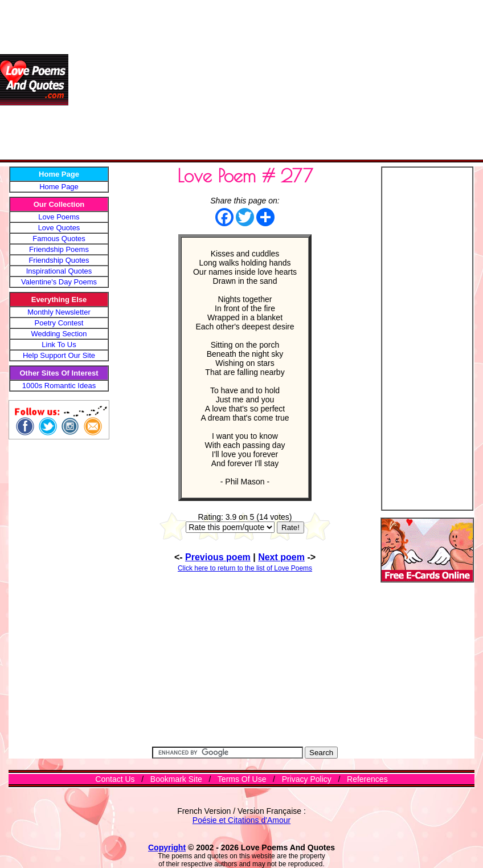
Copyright (167, 847)
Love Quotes (59, 228)
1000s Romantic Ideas (59, 386)
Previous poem (218, 557)
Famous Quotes (59, 239)
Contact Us (115, 779)
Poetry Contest (59, 323)
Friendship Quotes (59, 260)
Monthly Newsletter (59, 312)
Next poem (281, 557)
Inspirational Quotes (59, 271)
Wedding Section (59, 334)
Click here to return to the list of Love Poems (245, 568)
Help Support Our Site (59, 355)
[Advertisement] (276, 80)
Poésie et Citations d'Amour (241, 820)
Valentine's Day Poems (59, 282)
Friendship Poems (59, 249)
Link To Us (59, 345)
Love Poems (59, 217)
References (367, 779)
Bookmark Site (176, 779)
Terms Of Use (242, 779)
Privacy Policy (307, 779)
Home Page (59, 187)
